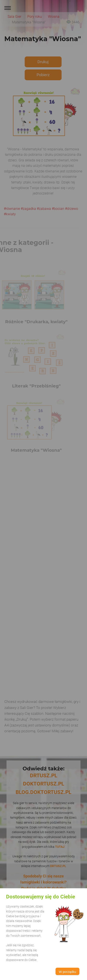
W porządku (67, 972)
